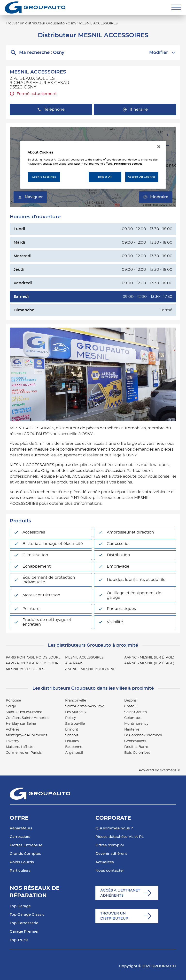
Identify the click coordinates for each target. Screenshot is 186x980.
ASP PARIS (74, 663)
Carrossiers (20, 837)
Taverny (12, 741)
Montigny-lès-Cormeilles (27, 735)
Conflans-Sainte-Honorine (28, 718)
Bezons (130, 701)
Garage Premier (24, 932)
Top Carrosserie (24, 923)
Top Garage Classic (27, 915)
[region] (93, 165)
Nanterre (132, 730)
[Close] (159, 146)
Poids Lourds (22, 862)
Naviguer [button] (30, 197)
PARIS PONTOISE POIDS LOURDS (35, 658)
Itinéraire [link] (156, 197)
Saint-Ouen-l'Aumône (24, 712)
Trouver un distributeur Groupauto (35, 23)
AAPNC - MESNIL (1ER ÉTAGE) (149, 658)
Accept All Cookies (142, 177)
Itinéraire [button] (135, 110)
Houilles (72, 741)
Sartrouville (75, 724)
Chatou (130, 706)
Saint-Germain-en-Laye (85, 706)
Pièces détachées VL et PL (120, 837)
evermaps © (170, 770)
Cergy (11, 706)
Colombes (133, 718)
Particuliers (20, 871)
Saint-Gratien (136, 712)
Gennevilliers (135, 741)
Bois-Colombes (137, 753)
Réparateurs (21, 828)
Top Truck (19, 940)
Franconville (76, 701)
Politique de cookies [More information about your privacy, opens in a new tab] (128, 164)
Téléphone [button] (51, 110)
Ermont (72, 730)
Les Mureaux (76, 712)
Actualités (105, 862)
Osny (72, 23)
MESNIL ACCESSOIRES (98, 23)
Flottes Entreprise (26, 845)
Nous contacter (110, 871)
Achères (13, 730)
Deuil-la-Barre (136, 747)
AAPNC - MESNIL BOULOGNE (90, 669)
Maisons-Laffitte (19, 747)
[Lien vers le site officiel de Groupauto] (35, 7)
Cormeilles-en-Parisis (24, 753)
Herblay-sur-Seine (21, 724)
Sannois (72, 735)
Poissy (71, 718)
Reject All (105, 177)
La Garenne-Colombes (143, 735)
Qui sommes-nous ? (114, 828)
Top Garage (20, 906)
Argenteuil (74, 753)
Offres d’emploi (110, 845)
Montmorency (136, 724)
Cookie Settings (44, 177)
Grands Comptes (25, 854)
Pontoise (13, 701)
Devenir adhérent (111, 854)
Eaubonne (74, 747)
